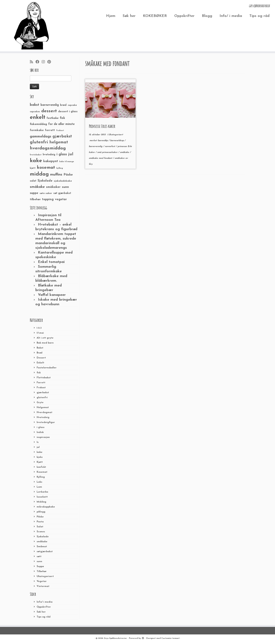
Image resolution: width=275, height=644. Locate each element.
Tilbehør (42, 571)
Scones (41, 532)
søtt (39, 557)
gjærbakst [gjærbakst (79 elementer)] (62, 136)
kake (40, 452)
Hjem (111, 16)
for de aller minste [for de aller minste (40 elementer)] (61, 124)
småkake (42, 542)
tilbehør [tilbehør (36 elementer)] (35, 199)
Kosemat (42, 472)
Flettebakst (44, 378)
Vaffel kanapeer (52, 295)
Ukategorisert (45, 576)
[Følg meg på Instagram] (44, 62)
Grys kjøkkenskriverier (115, 638)
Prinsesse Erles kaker (102, 126)
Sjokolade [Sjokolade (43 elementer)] (45, 181)
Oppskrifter (184, 16)
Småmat (42, 547)
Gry (91, 164)
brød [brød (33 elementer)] (63, 105)
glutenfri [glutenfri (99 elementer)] (39, 142)
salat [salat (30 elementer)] (33, 181)
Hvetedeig (43, 417)
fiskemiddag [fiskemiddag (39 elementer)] (38, 124)
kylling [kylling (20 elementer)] (60, 168)
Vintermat (43, 586)
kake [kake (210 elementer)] (36, 161)
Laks (39, 482)
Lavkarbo (42, 492)
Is (38, 442)
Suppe (40, 566)
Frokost (41, 388)
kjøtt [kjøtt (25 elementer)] (33, 168)
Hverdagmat (44, 412)
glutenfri (42, 398)
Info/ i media (231, 16)
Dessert (41, 358)
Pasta (40, 522)
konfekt (41, 467)
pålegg (41, 512)
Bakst (40, 348)
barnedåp (103, 141)
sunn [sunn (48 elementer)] (65, 187)
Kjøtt (40, 462)
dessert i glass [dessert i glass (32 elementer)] (68, 112)
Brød (40, 353)
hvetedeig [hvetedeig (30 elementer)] (49, 155)
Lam (39, 487)
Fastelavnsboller (47, 368)
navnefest (110, 146)
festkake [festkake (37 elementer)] (53, 118)
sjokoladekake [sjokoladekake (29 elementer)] (63, 181)
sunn (39, 561)
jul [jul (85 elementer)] (71, 154)
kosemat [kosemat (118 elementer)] (46, 168)
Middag (41, 502)
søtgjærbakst (45, 552)
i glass (41, 427)
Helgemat (43, 407)
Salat (40, 527)
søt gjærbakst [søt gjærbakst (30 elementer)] (62, 193)
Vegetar (42, 581)
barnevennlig (96, 146)
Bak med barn (45, 343)
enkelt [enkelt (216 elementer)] (38, 117)
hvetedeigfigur (46, 422)
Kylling (41, 477)
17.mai (40, 333)
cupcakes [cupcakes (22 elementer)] (35, 112)
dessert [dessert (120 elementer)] (49, 111)
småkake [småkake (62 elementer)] (37, 187)
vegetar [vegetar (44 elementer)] (61, 199)
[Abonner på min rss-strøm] (33, 62)
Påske (40, 517)
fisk (39, 373)
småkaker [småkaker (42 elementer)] (53, 187)
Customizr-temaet (170, 638)
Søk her (129, 16)
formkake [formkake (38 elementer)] (37, 130)
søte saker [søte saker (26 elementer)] (46, 193)
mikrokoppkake (46, 507)
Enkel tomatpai (51, 262)
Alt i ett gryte (45, 338)
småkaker (120, 158)
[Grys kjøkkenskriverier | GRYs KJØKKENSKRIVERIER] (32, 26)
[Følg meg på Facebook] (39, 62)
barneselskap (117, 141)
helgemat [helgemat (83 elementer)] (59, 142)
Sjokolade (43, 537)
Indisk (40, 432)
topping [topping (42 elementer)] (48, 199)
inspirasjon (43, 437)
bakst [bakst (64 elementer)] (35, 105)
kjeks (40, 457)
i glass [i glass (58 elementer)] (62, 154)
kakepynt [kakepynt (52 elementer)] (51, 161)
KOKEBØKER (155, 16)
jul (38, 447)
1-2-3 (39, 328)
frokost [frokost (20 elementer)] (60, 131)
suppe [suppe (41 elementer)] (34, 193)
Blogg (207, 16)
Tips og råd (259, 16)
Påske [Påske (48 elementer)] (68, 175)
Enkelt (40, 363)
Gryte (40, 402)
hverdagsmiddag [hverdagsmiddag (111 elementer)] (48, 148)
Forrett (41, 383)
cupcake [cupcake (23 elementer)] (72, 105)
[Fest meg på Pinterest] (50, 62)
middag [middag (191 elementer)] (39, 174)
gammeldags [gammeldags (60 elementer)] (41, 137)
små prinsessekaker (108, 152)
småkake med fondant (101, 158)
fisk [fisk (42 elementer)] (62, 118)
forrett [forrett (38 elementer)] (50, 130)
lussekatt (42, 497)
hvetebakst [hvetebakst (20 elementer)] (36, 155)
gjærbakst (43, 393)
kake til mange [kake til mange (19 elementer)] (67, 162)
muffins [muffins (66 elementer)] (56, 175)
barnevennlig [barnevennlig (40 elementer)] (50, 105)
